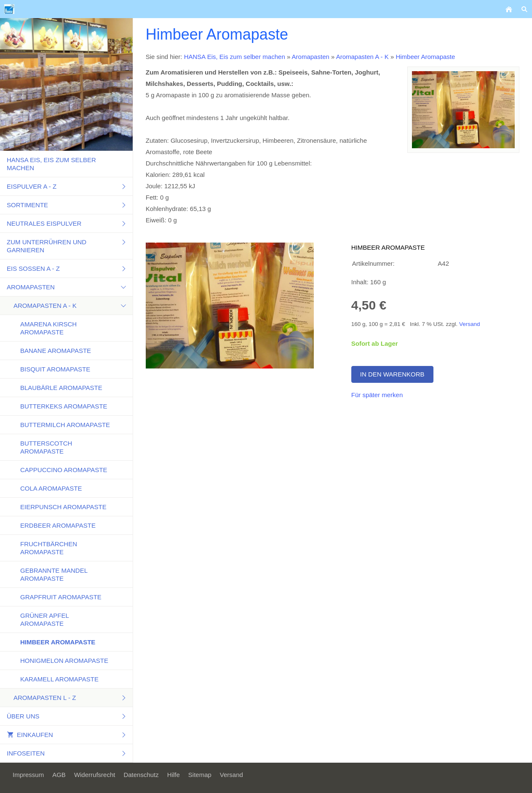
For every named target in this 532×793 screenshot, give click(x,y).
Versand (470, 324)
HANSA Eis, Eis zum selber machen (235, 57)
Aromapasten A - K (362, 57)
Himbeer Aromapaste (425, 57)
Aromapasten (311, 57)
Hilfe (174, 775)
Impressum (28, 775)
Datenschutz (141, 775)
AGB (59, 775)
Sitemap (200, 775)
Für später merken (377, 395)
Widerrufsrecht (95, 775)
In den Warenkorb (392, 374)
